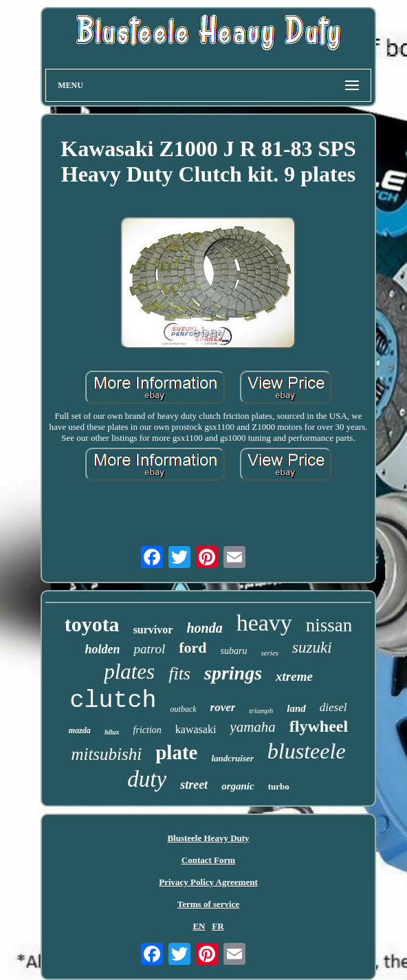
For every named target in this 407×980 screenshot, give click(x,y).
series (269, 653)
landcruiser (232, 758)
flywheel (319, 726)
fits (179, 674)
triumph (261, 710)
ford (192, 647)
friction (147, 730)
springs (233, 673)
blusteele (307, 751)
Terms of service (209, 904)
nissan (329, 625)
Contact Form (208, 860)
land (296, 708)
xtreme (294, 676)
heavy (264, 623)
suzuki (312, 647)
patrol (149, 649)
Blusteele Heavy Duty (208, 838)
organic (238, 786)
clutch (113, 701)
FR (218, 926)
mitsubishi (106, 754)
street (194, 785)
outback (184, 709)
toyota (92, 624)
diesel (333, 707)
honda (204, 628)
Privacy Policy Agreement (208, 882)
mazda (80, 730)
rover (223, 707)
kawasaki (196, 729)
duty (147, 779)
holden (102, 649)
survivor (153, 630)
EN (199, 926)
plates (129, 672)
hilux (112, 732)
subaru (234, 651)
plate (176, 752)
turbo (279, 786)
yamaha (253, 727)
